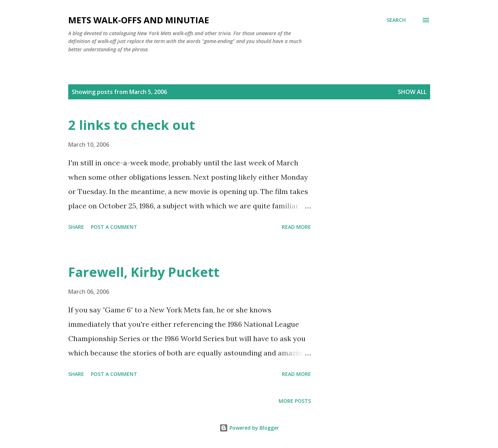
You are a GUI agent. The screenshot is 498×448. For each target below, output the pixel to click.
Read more (296, 227)
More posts (295, 401)
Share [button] (76, 227)
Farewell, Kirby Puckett (144, 272)
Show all (412, 92)
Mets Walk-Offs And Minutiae (139, 20)
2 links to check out (132, 125)
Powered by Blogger (249, 428)
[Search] (396, 20)
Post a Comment (114, 227)
